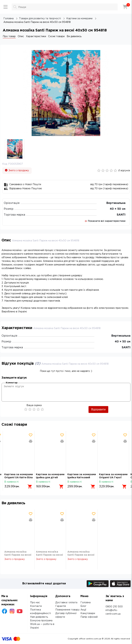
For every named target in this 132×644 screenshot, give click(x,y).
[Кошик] (125, 7)
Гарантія (61, 606)
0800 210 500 (114, 607)
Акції (83, 610)
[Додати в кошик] (30, 487)
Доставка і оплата (66, 603)
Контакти (36, 606)
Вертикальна (116, 203)
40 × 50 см (118, 209)
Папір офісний (89, 617)
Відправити (98, 409)
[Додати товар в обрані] (31, 435)
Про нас (35, 603)
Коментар (12, 383)
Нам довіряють (39, 617)
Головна (86, 603)
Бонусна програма (41, 621)
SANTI (121, 215)
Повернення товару (67, 610)
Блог (83, 606)
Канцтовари (88, 613)
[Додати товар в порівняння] (31, 441)
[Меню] (5, 7)
